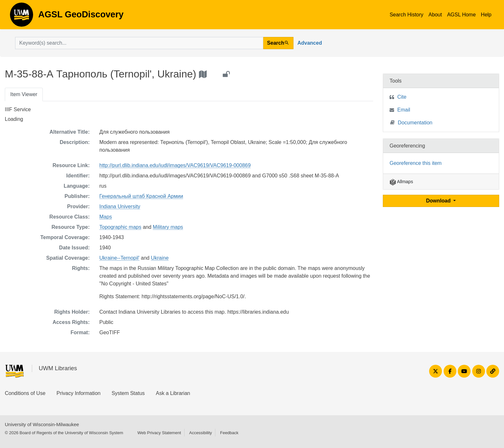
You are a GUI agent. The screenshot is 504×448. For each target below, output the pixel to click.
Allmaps (401, 182)
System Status (128, 393)
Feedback (229, 433)
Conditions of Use (25, 393)
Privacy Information (79, 393)
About (435, 15)
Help (486, 15)
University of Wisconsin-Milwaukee (42, 424)
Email (404, 110)
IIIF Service (18, 109)
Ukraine (160, 258)
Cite (402, 97)
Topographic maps (120, 227)
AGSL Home (461, 15)
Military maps (168, 227)
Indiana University (120, 206)
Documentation (411, 122)
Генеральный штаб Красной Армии (141, 196)
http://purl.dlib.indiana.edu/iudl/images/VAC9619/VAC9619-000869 (175, 165)
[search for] (139, 43)
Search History (406, 15)
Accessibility (200, 433)
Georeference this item (416, 163)
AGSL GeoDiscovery (22, 17)
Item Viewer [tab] (24, 94)
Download (439, 201)
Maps (106, 217)
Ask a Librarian (173, 393)
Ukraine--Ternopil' (119, 258)
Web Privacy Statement (159, 433)
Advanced (310, 43)
